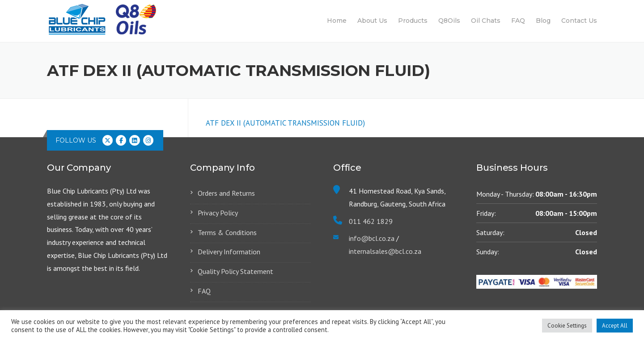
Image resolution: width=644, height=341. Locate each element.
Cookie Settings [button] (567, 326)
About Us (372, 21)
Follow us (76, 140)
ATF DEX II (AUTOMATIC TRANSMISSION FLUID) (285, 123)
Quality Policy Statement (235, 271)
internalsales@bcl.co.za (385, 251)
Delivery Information (229, 252)
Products (413, 21)
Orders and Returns (226, 193)
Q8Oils (449, 21)
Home (337, 21)
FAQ (518, 21)
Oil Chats (486, 21)
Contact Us (579, 21)
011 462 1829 (371, 221)
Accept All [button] (615, 326)
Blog (543, 21)
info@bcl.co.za (372, 238)
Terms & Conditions (227, 232)
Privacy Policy (218, 213)
